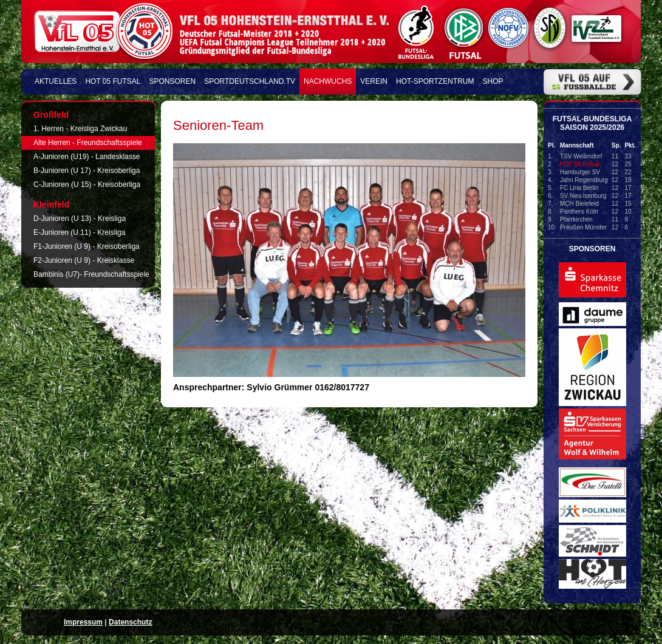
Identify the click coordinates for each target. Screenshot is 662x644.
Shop (493, 81)
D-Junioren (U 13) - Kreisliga (80, 219)
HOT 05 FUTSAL (113, 81)
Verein (374, 81)
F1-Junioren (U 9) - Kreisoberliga (87, 246)
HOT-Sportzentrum (435, 81)
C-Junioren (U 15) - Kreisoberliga (87, 185)
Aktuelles (56, 81)
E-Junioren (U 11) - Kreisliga (79, 232)
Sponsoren (173, 81)
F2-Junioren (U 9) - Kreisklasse (84, 260)
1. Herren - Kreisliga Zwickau (80, 129)
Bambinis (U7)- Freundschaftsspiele (91, 274)
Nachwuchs (328, 81)
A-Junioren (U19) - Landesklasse (87, 157)
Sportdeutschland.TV (250, 81)
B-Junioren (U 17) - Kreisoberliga (87, 171)
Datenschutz (130, 622)
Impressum (83, 622)
